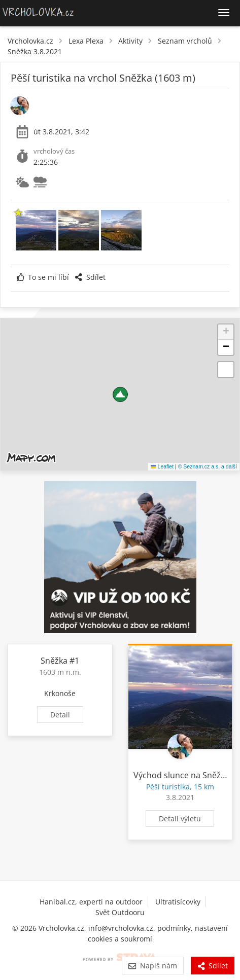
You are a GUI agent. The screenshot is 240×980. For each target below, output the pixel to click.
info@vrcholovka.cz (121, 928)
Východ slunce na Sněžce (181, 775)
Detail (60, 715)
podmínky (174, 928)
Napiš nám (152, 966)
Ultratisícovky (178, 902)
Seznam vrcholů (185, 41)
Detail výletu (180, 819)
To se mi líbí (43, 277)
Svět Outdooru (120, 912)
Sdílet (90, 277)
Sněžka (54, 661)
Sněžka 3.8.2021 (35, 51)
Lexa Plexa (86, 41)
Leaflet (162, 466)
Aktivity (130, 41)
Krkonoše (60, 693)
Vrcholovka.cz (30, 41)
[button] (120, 394)
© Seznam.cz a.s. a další (208, 466)
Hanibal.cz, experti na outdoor (91, 902)
